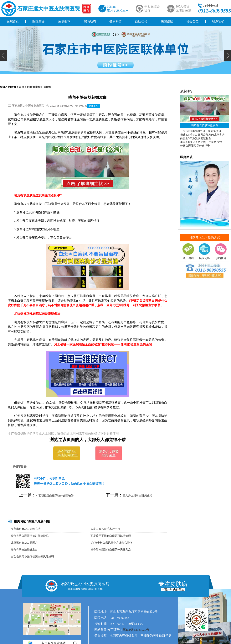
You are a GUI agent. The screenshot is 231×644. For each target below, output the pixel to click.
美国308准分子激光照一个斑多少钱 (201, 142)
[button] (4, 56)
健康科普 (115, 21)
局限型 (48, 87)
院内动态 (90, 21)
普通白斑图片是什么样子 (195, 146)
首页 (22, 87)
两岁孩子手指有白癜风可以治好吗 (111, 536)
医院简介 (38, 21)
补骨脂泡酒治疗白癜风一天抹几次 (111, 550)
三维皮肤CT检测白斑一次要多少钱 (201, 131)
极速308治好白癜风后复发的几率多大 (202, 135)
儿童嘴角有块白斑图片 (24, 543)
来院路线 (167, 21)
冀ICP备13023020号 (136, 630)
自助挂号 (141, 21)
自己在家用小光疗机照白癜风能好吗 (32, 557)
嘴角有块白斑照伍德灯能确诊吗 (30, 536)
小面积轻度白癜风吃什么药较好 (55, 496)
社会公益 (192, 21)
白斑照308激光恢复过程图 (196, 138)
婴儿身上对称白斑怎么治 (137, 496)
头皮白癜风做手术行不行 (105, 529)
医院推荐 (64, 21)
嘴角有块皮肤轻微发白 (24, 550)
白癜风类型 (34, 87)
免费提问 (93, 106)
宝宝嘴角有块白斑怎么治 (26, 529)
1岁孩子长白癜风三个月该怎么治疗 (111, 543)
